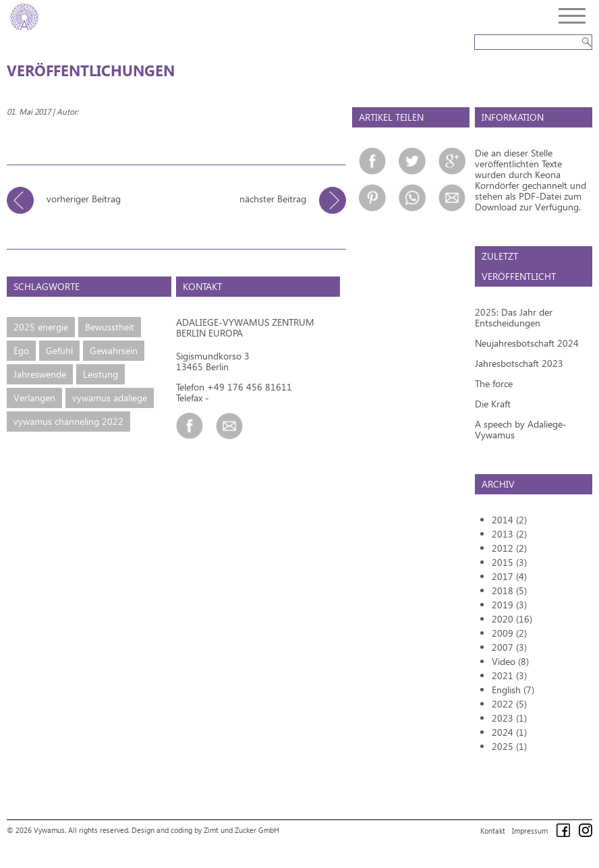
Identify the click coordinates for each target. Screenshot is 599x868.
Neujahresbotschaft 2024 (527, 343)
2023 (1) (509, 718)
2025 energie (41, 327)
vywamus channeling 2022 (68, 421)
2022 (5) (509, 704)
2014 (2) (509, 520)
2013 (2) (509, 534)
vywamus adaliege (110, 398)
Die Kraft (493, 404)
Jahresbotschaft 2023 (519, 363)
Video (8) (510, 661)
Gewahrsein (114, 350)
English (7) (513, 690)
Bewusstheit (110, 327)
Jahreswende (40, 374)
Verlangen (34, 398)
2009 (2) (509, 633)
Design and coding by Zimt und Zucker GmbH (205, 830)
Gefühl (59, 350)
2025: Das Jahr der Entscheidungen (514, 317)
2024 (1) (509, 732)
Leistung (101, 374)
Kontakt (493, 831)
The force (494, 383)
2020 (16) (512, 619)
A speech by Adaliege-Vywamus (521, 429)
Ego (21, 350)
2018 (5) (509, 590)
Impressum (530, 831)
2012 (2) (509, 548)
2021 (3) (509, 675)
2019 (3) (509, 605)
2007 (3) (509, 647)
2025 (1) (509, 746)
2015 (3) (509, 562)
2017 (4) (509, 576)
